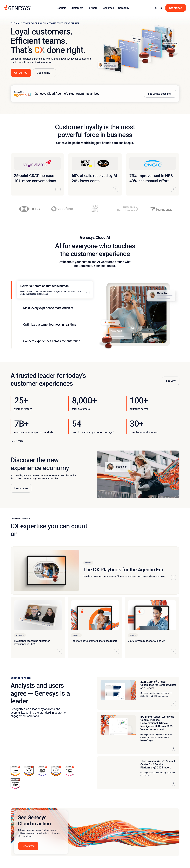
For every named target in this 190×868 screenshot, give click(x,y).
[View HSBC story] (29, 209)
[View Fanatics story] (161, 209)
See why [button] (171, 381)
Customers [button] (77, 8)
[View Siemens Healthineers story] (128, 209)
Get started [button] (21, 73)
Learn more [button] (21, 488)
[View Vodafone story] (62, 209)
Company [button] (124, 8)
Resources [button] (108, 8)
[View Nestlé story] (95, 209)
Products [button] (61, 8)
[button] (155, 8)
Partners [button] (92, 8)
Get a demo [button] (43, 73)
